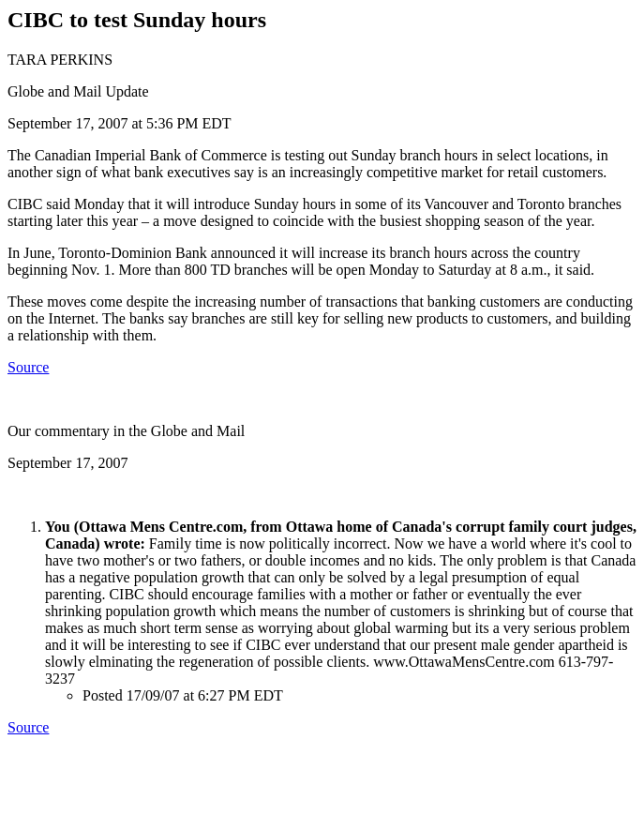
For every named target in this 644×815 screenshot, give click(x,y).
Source (28, 367)
